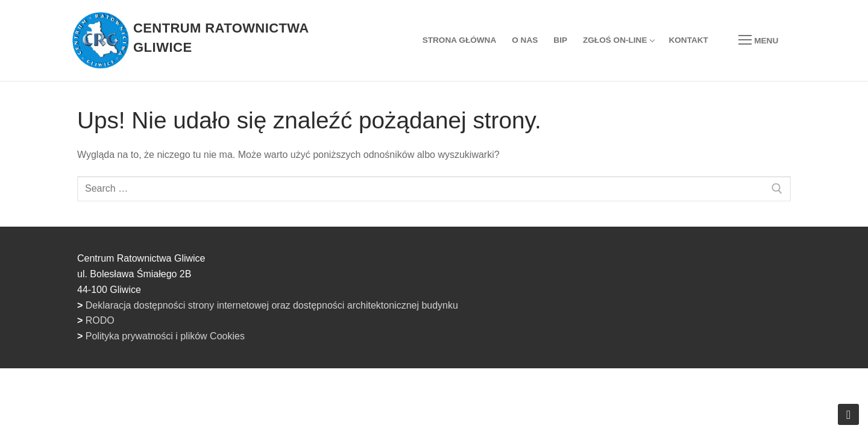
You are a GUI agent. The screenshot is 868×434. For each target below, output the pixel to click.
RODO (100, 320)
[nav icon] (758, 40)
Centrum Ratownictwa (221, 28)
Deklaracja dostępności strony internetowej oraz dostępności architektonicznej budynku (272, 305)
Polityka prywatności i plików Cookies (165, 336)
